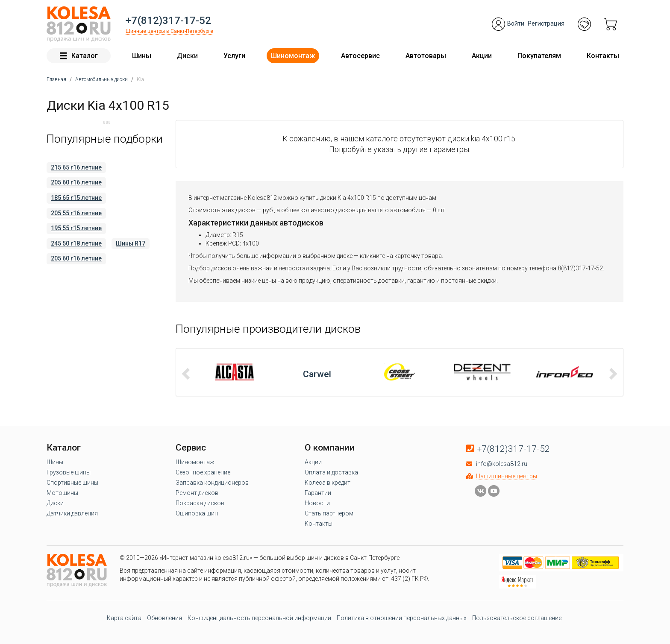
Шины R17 (131, 243)
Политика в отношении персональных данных (402, 618)
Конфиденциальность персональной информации (259, 618)
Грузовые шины (69, 472)
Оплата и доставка (331, 472)
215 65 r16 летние (76, 167)
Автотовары (426, 56)
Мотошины (62, 493)
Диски (187, 56)
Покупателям (539, 56)
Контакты (603, 56)
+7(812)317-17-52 (168, 20)
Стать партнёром (329, 513)
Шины (142, 56)
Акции (482, 56)
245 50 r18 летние (76, 243)
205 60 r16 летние (76, 182)
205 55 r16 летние (76, 213)
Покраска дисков (200, 503)
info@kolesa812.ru (502, 464)
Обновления (165, 618)
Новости (317, 503)
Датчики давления (72, 513)
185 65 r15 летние (76, 198)
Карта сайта (124, 618)
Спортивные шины (72, 483)
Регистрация (546, 23)
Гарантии (318, 493)
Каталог (79, 56)
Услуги (234, 56)
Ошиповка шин (197, 513)
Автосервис (360, 56)
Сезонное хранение (203, 472)
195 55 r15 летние (76, 228)
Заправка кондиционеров (212, 483)
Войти (516, 23)
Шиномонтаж (293, 56)
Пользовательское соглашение (517, 618)
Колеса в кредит (328, 483)
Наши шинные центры (507, 476)
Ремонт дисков (197, 493)
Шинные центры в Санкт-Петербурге (169, 31)
